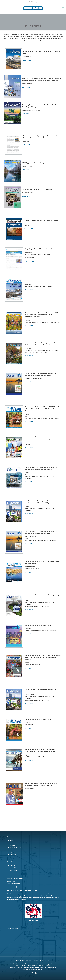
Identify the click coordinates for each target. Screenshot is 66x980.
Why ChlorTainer (14, 843)
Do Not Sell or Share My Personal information (22, 968)
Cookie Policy (14, 865)
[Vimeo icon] (32, 2)
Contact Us (13, 855)
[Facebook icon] (29, 2)
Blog (11, 852)
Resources (13, 850)
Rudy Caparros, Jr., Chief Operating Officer (25, 890)
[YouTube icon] (34, 2)
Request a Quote (14, 857)
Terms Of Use (14, 870)
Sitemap (39, 964)
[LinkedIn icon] (37, 2)
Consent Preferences (37, 970)
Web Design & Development (51, 964)
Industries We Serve (15, 847)
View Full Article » (30, 261)
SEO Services (22, 966)
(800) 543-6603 (18, 887)
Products (12, 845)
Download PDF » (28, 60)
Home (11, 840)
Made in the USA (33, 921)
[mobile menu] (63, 8)
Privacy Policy (14, 868)
